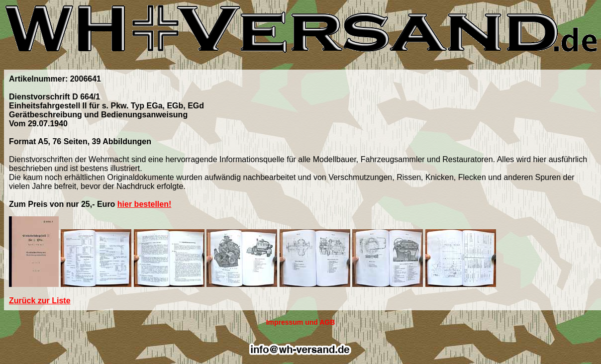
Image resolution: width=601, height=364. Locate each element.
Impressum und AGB (301, 322)
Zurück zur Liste (40, 301)
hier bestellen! (144, 204)
